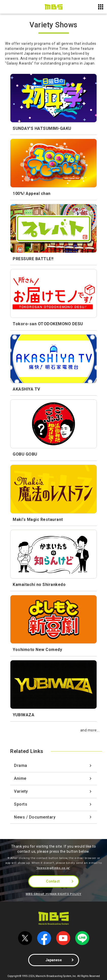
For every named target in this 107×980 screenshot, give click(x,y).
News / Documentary (35, 817)
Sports (21, 804)
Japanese (54, 960)
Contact (53, 881)
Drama (21, 765)
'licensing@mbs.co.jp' (53, 868)
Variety (21, 791)
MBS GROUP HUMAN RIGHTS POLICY (53, 894)
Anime (20, 778)
